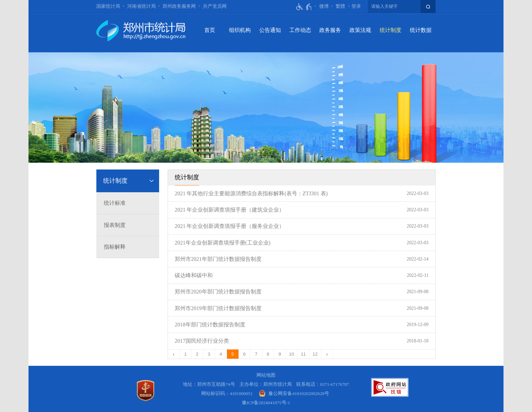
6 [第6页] (245, 354)
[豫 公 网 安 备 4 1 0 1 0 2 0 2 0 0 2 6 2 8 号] (294, 393)
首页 (210, 30)
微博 (324, 6)
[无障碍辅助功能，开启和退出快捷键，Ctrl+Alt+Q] (304, 7)
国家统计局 (108, 6)
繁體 (340, 6)
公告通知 (270, 30)
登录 (356, 6)
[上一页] (174, 354)
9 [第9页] (280, 354)
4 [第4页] (221, 354)
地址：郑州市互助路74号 (209, 384)
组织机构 (240, 30)
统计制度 (391, 30)
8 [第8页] (268, 354)
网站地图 (266, 375)
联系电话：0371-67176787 (323, 384)
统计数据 (421, 30)
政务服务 (330, 30)
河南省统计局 (141, 6)
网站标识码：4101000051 (227, 393)
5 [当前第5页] (233, 354)
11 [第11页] (303, 354)
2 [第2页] (197, 354)
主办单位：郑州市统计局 (266, 384)
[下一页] (327, 354)
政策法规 (360, 30)
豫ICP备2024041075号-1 (266, 403)
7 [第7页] (256, 354)
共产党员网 (215, 6)
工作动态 (300, 30)
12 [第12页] (315, 354)
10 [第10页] (292, 354)
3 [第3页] (209, 354)
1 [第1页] (186, 354)
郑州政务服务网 (179, 6)
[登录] (356, 6)
